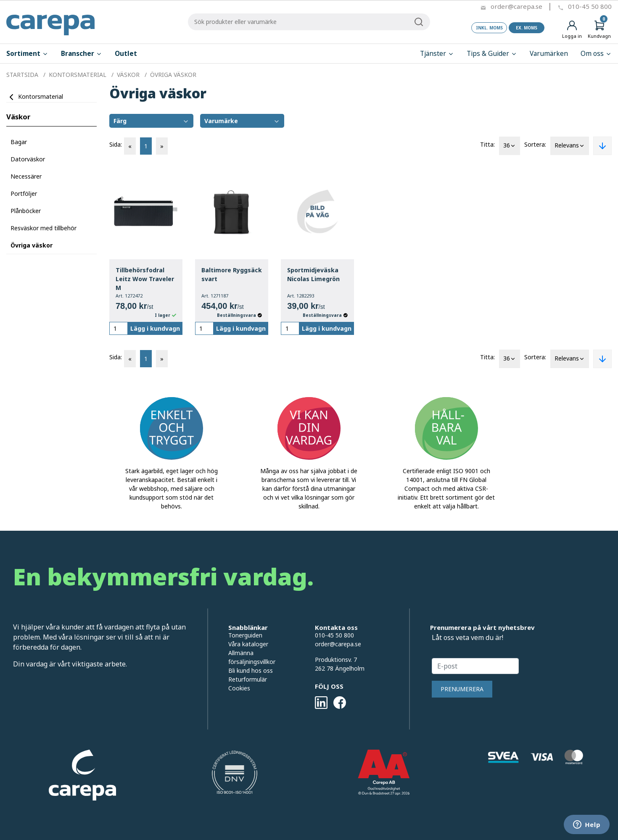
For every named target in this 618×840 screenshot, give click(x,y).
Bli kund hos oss (251, 670)
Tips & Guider (492, 54)
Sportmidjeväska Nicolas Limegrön (313, 274)
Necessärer (26, 176)
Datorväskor (28, 159)
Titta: (487, 144)
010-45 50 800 (590, 6)
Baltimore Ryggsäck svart (232, 274)
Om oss (596, 54)
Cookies (239, 688)
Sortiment (27, 54)
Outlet (126, 54)
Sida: (116, 144)
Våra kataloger (248, 644)
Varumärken (549, 54)
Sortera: (535, 144)
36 (510, 146)
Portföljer (24, 194)
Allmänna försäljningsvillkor (252, 657)
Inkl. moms (489, 28)
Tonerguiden (245, 635)
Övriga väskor (32, 245)
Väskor (18, 117)
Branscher (82, 54)
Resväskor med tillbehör (44, 228)
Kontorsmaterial (41, 96)
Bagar (19, 142)
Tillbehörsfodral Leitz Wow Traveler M (145, 279)
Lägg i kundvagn (155, 328)
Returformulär (248, 679)
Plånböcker (26, 211)
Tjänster (437, 54)
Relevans (570, 146)
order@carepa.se (516, 6)
